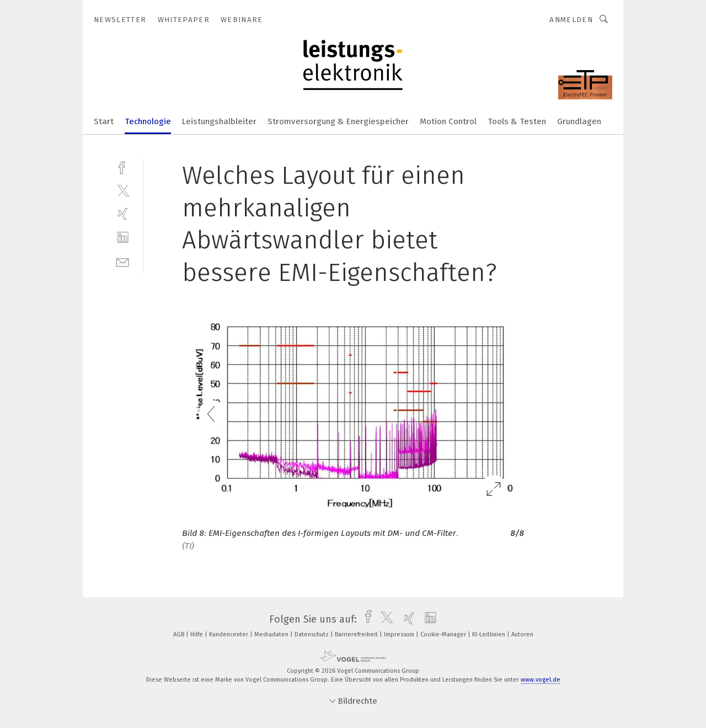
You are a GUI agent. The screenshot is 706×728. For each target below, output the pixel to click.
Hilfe (197, 634)
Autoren (522, 634)
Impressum (400, 634)
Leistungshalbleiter (219, 121)
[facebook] (123, 166)
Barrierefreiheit (357, 634)
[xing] (123, 214)
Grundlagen (579, 121)
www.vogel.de (541, 680)
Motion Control (448, 121)
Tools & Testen (517, 121)
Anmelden (571, 20)
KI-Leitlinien (490, 634)
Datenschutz (312, 634)
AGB (180, 634)
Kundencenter (229, 634)
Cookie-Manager (444, 634)
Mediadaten (272, 634)
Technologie (148, 121)
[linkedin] (123, 238)
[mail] (123, 261)
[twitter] (123, 190)
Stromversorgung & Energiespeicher (338, 121)
